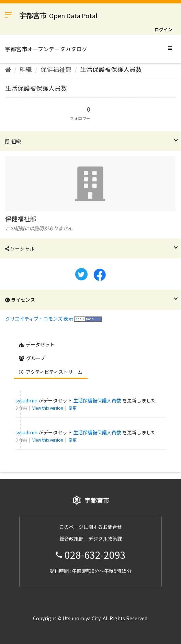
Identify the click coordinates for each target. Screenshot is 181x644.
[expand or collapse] (170, 48)
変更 (72, 408)
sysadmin (26, 400)
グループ (32, 358)
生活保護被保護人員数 (111, 69)
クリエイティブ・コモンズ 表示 (39, 319)
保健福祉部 (56, 69)
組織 (26, 69)
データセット (37, 344)
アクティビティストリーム (51, 372)
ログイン (163, 29)
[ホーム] (8, 69)
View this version (48, 408)
